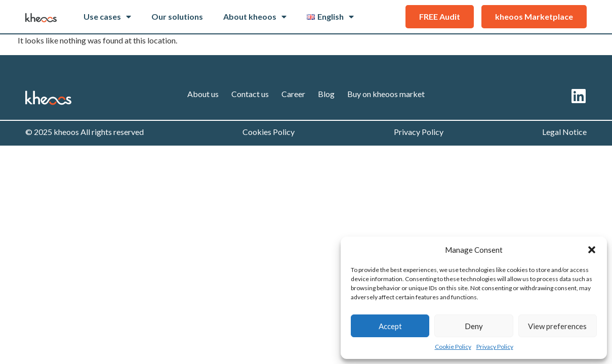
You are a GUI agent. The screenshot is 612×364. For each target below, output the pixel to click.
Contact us (250, 94)
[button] (592, 250)
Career (293, 94)
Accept (390, 326)
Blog (326, 94)
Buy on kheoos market (386, 94)
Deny (474, 326)
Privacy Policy (495, 347)
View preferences (557, 326)
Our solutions (177, 16)
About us (203, 94)
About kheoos (255, 17)
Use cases (107, 17)
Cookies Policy (269, 132)
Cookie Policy (453, 347)
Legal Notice (564, 132)
